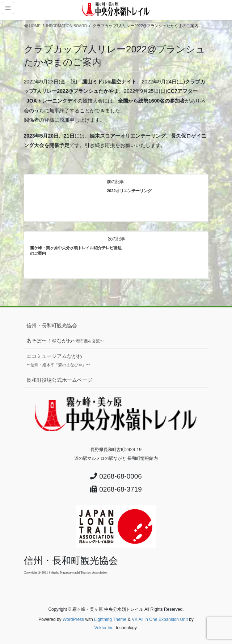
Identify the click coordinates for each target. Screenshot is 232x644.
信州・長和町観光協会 (52, 325)
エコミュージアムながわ (58, 360)
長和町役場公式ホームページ (59, 380)
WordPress (73, 619)
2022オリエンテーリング (129, 191)
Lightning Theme (110, 619)
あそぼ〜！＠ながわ (65, 341)
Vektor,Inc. (105, 628)
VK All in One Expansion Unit (160, 619)
